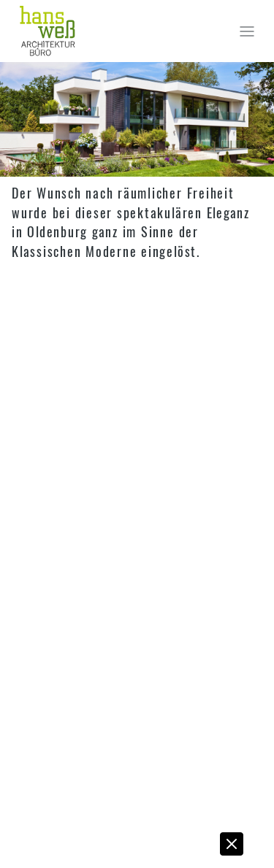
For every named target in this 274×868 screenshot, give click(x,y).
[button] (232, 848)
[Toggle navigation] (247, 31)
